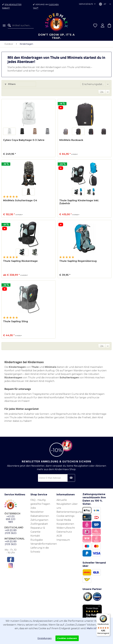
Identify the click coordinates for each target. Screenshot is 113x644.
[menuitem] (4, 26)
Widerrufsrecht (66, 528)
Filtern (10, 84)
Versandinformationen (43, 544)
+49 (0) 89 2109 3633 (11, 532)
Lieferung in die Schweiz (40, 550)
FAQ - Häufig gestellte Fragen (40, 502)
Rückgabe (37, 540)
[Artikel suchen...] (21, 26)
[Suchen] (10, 26)
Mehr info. (93, 628)
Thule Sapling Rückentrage (20, 261)
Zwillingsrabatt (39, 524)
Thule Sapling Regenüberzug (78, 261)
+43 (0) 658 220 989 (11, 519)
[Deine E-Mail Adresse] (56, 478)
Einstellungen (45, 638)
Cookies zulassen (67, 638)
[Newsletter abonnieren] (71, 478)
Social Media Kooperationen (65, 522)
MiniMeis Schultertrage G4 (20, 200)
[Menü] (4, 26)
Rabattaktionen (40, 516)
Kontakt (35, 536)
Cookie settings (65, 516)
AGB (59, 536)
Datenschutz (64, 532)
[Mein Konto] (103, 26)
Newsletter (37, 512)
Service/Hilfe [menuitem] (86, 4)
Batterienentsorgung (69, 512)
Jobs (33, 508)
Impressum (63, 540)
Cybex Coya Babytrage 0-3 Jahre (24, 140)
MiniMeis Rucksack (71, 140)
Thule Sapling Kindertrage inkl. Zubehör (79, 202)
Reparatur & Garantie (38, 530)
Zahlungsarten (39, 520)
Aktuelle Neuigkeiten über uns (67, 504)
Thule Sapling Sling (16, 321)
